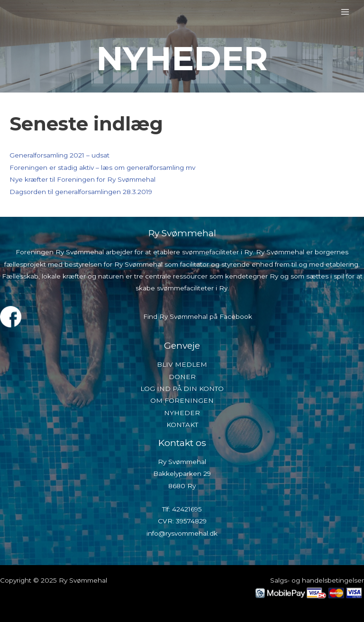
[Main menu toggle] (345, 12)
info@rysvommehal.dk (182, 533)
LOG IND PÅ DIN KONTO (182, 389)
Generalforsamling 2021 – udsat (59, 155)
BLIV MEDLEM (182, 364)
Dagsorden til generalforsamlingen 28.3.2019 (81, 192)
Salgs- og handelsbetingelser (317, 580)
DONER (182, 377)
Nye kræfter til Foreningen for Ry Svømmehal (82, 179)
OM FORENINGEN (182, 400)
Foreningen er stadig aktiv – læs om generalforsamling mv (102, 167)
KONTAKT (182, 425)
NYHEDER (182, 413)
